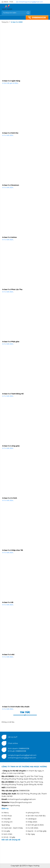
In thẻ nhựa (7, 816)
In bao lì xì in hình (10, 498)
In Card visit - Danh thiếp (12, 828)
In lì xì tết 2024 (8, 135)
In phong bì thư (33, 813)
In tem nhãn (7, 834)
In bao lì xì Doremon (11, 185)
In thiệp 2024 (32, 822)
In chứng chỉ (7, 822)
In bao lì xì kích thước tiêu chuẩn (16, 707)
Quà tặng (6, 825)
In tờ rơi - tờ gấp (8, 837)
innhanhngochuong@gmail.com (30, 2)
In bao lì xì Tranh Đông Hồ (13, 394)
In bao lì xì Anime (9, 237)
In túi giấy (6, 831)
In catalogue (31, 819)
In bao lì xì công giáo (11, 446)
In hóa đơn (6, 819)
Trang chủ (5, 22)
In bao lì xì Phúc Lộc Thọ (12, 289)
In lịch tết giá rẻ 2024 (10, 83)
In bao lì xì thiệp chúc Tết (13, 550)
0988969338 (37, 18)
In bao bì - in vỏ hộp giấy (36, 831)
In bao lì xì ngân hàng (11, 81)
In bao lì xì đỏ (8, 602)
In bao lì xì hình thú (10, 133)
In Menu (5, 813)
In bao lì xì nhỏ (8, 654)
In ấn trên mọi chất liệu (36, 816)
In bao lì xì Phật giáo (11, 342)
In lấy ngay (30, 834)
